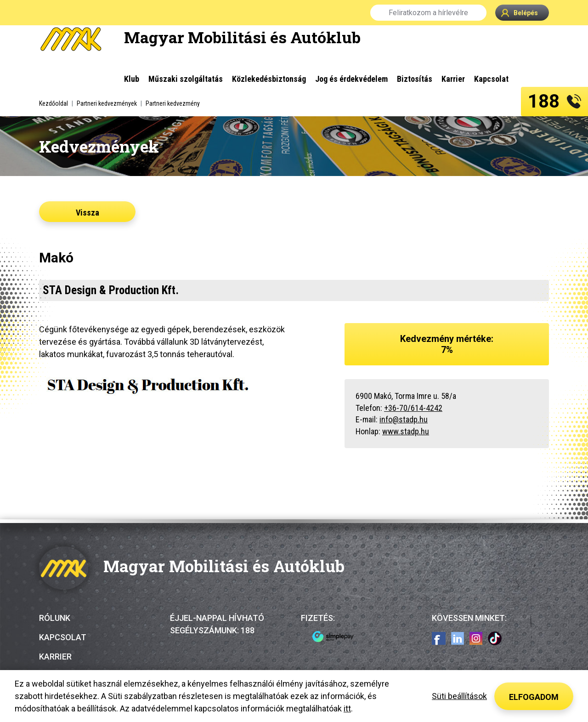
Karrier (55, 657)
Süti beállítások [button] (459, 696)
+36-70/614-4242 (413, 408)
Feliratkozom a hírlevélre (428, 13)
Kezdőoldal (54, 103)
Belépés (520, 13)
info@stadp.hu (404, 419)
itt (347, 708)
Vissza (88, 213)
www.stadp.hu (406, 431)
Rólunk (55, 618)
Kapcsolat (63, 637)
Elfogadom (534, 697)
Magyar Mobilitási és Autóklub (242, 37)
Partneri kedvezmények (107, 103)
